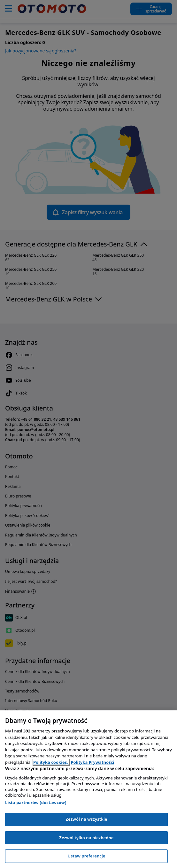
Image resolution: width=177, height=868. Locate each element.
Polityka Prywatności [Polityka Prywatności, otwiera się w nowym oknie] (92, 762)
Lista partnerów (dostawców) (36, 802)
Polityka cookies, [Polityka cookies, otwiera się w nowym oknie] (51, 762)
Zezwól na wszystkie (86, 819)
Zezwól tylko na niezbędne (86, 838)
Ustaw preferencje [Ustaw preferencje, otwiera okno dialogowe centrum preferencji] (86, 856)
